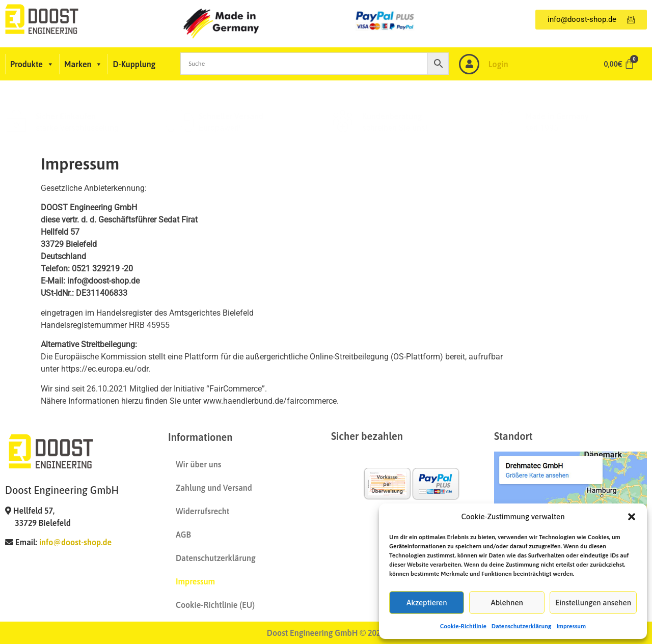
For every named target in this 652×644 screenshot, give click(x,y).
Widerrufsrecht (202, 511)
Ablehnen (507, 603)
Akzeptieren (427, 603)
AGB (183, 535)
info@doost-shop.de (75, 542)
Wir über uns (198, 464)
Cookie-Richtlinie (463, 626)
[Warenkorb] (619, 64)
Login (498, 64)
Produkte (32, 64)
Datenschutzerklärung (522, 626)
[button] (632, 517)
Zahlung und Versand (214, 488)
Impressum (571, 626)
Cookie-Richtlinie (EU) (215, 605)
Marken (83, 64)
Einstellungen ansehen (593, 603)
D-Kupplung (134, 64)
